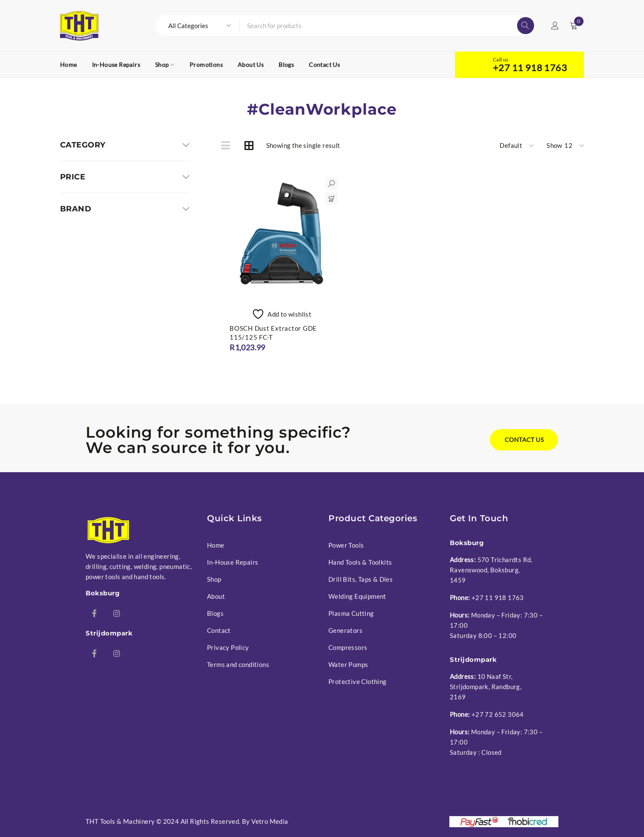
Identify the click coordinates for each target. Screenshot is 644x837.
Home (216, 545)
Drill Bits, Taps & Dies (361, 579)
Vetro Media (270, 821)
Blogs (215, 613)
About (216, 596)
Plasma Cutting (351, 613)
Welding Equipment (357, 596)
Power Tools (346, 545)
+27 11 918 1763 (530, 68)
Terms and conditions (238, 664)
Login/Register (555, 26)
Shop (214, 579)
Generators (345, 630)
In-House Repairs (233, 562)
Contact (219, 630)
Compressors (348, 647)
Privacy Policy (228, 647)
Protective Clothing (358, 681)
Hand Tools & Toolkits (360, 562)
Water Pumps (348, 664)
